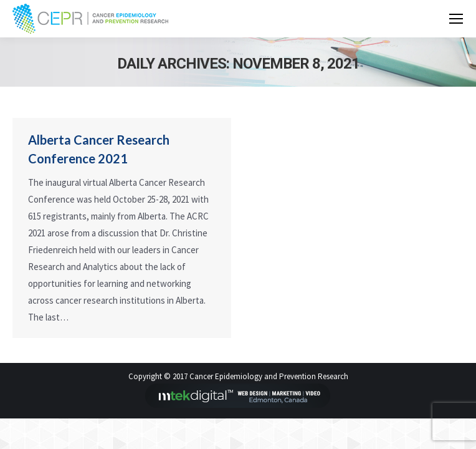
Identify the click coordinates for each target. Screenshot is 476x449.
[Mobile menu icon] (456, 19)
